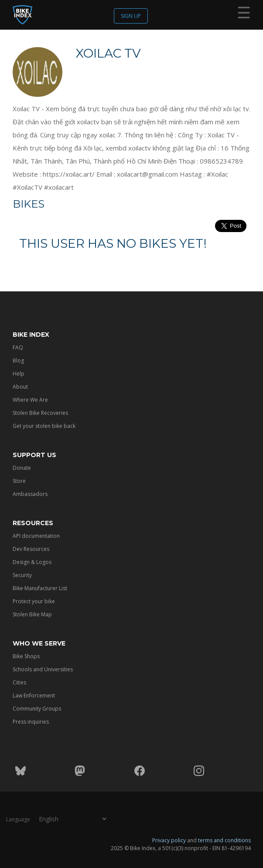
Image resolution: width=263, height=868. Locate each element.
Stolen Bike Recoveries (40, 413)
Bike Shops (26, 656)
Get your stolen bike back (44, 426)
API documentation (36, 536)
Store (19, 481)
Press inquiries (31, 722)
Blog (18, 361)
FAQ (18, 347)
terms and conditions (224, 840)
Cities (19, 682)
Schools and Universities (43, 669)
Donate (22, 468)
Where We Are (30, 400)
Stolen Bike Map (32, 614)
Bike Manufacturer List (40, 588)
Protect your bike (34, 601)
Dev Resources (31, 549)
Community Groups (37, 709)
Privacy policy (169, 840)
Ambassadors (30, 494)
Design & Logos (32, 562)
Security (22, 575)
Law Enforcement (34, 695)
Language (18, 819)
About (20, 387)
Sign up (131, 16)
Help (19, 374)
